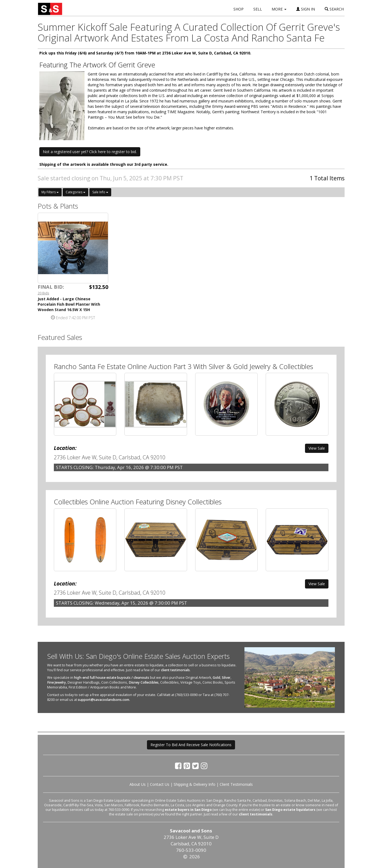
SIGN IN (306, 9)
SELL (258, 9)
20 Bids (43, 293)
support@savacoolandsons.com (104, 700)
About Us (138, 784)
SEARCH (334, 9)
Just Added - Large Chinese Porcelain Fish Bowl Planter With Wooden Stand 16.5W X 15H (69, 304)
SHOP (239, 9)
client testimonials (175, 670)
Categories (76, 192)
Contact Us (160, 784)
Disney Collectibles (144, 682)
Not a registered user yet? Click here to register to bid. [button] (90, 152)
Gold (216, 678)
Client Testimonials (236, 784)
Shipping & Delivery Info (194, 784)
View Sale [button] (317, 448)
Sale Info (100, 192)
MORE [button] (279, 9)
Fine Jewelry (57, 682)
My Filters (50, 192)
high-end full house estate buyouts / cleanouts (112, 678)
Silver (226, 678)
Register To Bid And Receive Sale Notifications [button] (191, 745)
